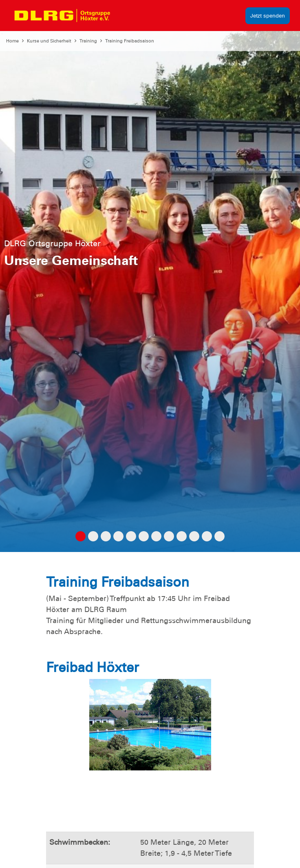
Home (12, 41)
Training (88, 41)
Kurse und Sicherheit (49, 41)
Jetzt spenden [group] (268, 16)
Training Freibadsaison (130, 41)
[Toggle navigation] (125, 16)
